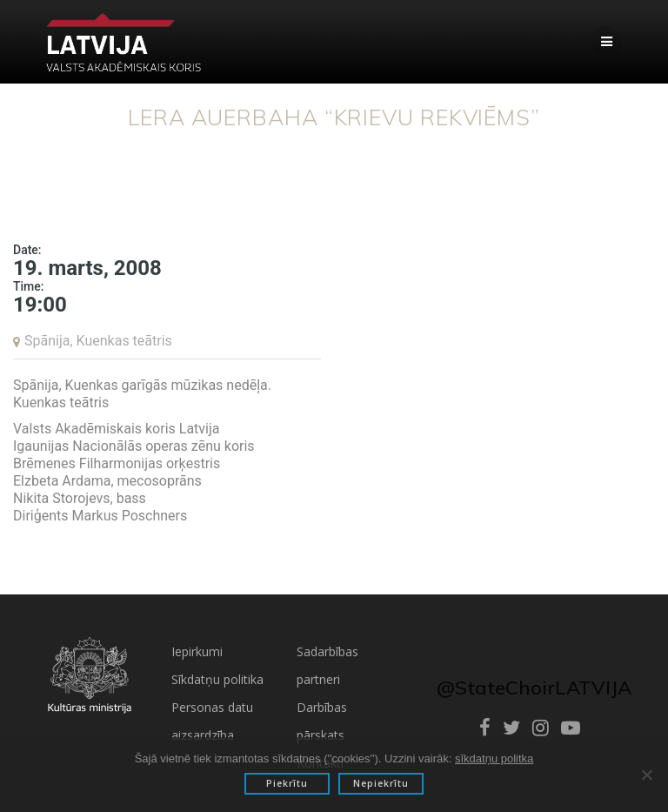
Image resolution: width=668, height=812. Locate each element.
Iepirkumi (197, 651)
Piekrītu (287, 783)
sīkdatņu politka (494, 758)
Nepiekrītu (381, 783)
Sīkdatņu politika (217, 679)
